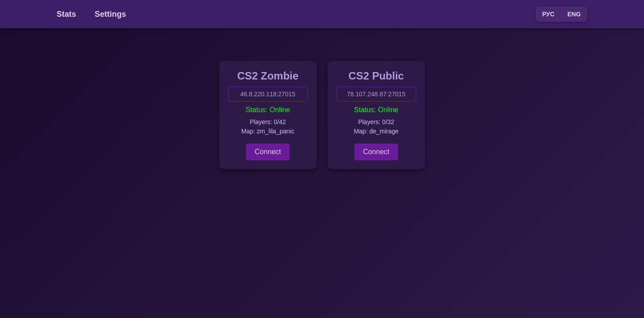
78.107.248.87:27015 (376, 94)
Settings (110, 14)
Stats (66, 14)
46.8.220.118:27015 (268, 94)
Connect (268, 152)
